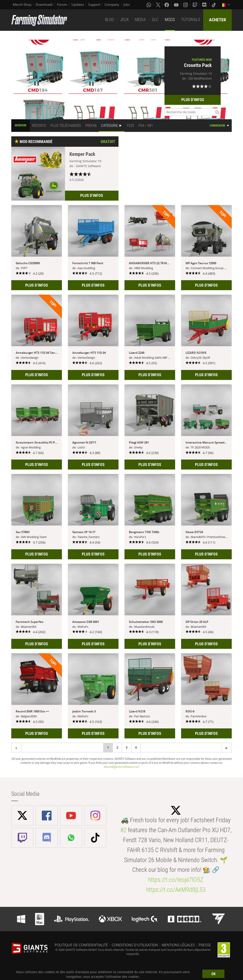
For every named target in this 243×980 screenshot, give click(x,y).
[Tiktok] (214, 5)
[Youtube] (177, 5)
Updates (78, 4)
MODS (170, 20)
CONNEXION (217, 125)
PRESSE (205, 945)
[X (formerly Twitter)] (158, 5)
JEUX (124, 20)
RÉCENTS (39, 125)
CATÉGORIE (109, 125)
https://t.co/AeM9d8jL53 (176, 890)
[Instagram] (186, 5)
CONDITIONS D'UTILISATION (135, 945)
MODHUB (21, 125)
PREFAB (91, 125)
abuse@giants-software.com (121, 767)
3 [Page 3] (127, 747)
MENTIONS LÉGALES (178, 945)
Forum (62, 4)
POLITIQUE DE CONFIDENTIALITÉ (81, 945)
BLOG (109, 20)
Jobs (127, 4)
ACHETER (217, 20)
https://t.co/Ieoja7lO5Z (176, 880)
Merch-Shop (22, 4)
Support (94, 4)
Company (112, 4)
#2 (123, 830)
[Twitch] (195, 5)
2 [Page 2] (117, 747)
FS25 (130, 125)
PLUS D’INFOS (193, 100)
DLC (155, 20)
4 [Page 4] (136, 747)
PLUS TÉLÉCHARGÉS (66, 125)
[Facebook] (167, 5)
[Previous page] (227, 748)
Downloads (44, 4)
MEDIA (140, 20)
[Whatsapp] (149, 5)
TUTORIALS (191, 20)
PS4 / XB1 (146, 125)
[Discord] (205, 5)
